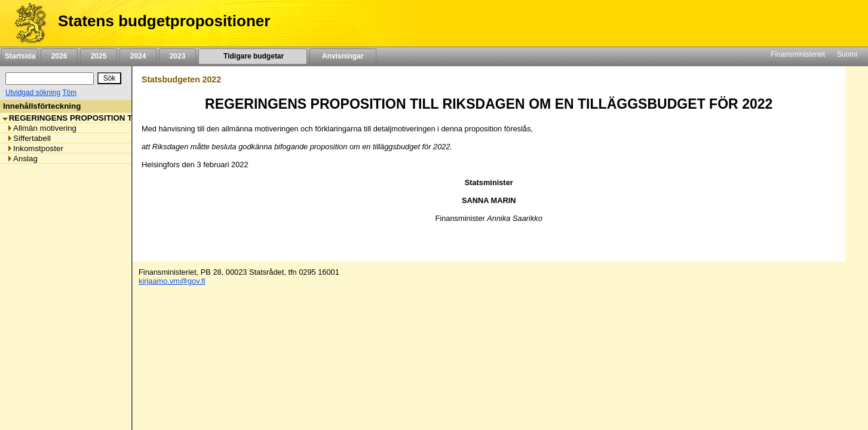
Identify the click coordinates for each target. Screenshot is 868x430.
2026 (59, 56)
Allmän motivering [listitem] (42, 128)
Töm (69, 93)
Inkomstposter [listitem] (35, 148)
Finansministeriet (798, 54)
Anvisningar (343, 56)
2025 (99, 56)
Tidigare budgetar (252, 56)
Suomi (847, 54)
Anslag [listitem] (22, 159)
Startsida (20, 56)
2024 (138, 56)
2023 (177, 56)
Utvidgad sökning (33, 93)
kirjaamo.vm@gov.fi (172, 281)
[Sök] (50, 79)
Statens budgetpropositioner (164, 21)
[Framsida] (26, 23)
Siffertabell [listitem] (29, 138)
